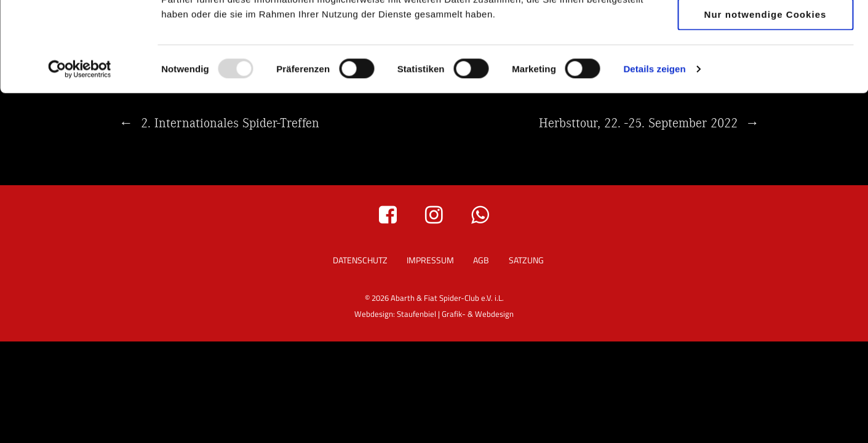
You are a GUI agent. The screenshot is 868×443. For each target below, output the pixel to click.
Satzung (526, 260)
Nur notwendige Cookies (766, 104)
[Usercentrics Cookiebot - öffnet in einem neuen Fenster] (80, 159)
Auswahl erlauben (765, 67)
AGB (481, 260)
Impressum (430, 260)
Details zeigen (654, 158)
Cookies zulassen (766, 30)
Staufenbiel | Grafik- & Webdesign (455, 314)
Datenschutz (360, 260)
